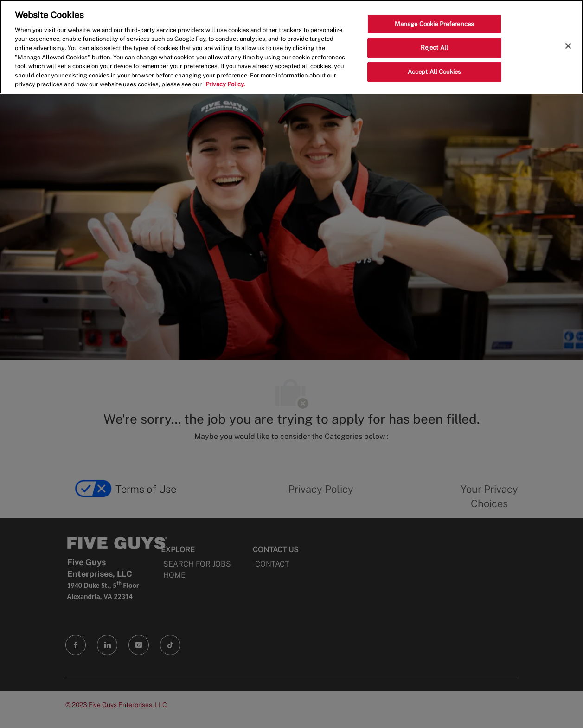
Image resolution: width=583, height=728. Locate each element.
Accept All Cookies (434, 72)
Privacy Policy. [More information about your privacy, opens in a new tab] (225, 84)
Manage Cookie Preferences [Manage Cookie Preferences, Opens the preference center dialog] (434, 24)
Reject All (434, 48)
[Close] (568, 46)
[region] (291, 47)
